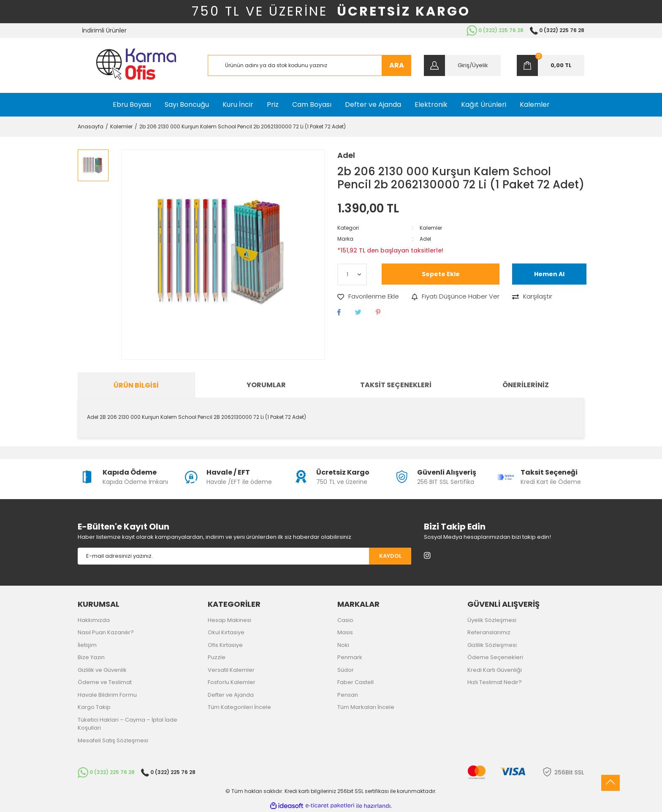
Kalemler (431, 228)
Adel (346, 155)
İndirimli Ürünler (104, 30)
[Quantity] (352, 274)
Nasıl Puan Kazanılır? (106, 632)
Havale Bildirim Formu (107, 695)
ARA (397, 65)
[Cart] (551, 65)
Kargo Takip (94, 707)
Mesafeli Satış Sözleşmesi (113, 740)
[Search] (310, 65)
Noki (343, 645)
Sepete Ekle (441, 274)
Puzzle (217, 657)
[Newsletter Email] (223, 556)
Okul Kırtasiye (226, 632)
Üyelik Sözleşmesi (492, 620)
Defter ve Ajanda (231, 695)
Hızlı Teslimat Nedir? (495, 682)
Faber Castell (355, 682)
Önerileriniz (526, 385)
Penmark (350, 657)
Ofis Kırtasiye (225, 645)
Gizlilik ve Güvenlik (102, 670)
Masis (345, 632)
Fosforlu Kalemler (232, 682)
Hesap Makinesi (229, 620)
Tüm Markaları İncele (366, 707)
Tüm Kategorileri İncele (239, 707)
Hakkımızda (94, 620)
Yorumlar (266, 385)
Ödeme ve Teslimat (105, 682)
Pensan (348, 695)
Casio (345, 620)
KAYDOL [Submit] (390, 556)
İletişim (87, 645)
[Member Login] (462, 65)
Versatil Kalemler (231, 670)
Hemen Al (549, 274)
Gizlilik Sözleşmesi (492, 645)
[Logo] (136, 65)
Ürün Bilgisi (136, 385)
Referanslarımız (489, 632)
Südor (346, 670)
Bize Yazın (91, 657)
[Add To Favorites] (368, 297)
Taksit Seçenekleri (396, 385)
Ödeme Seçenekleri (495, 657)
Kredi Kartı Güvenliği (495, 670)
